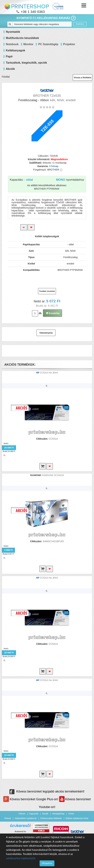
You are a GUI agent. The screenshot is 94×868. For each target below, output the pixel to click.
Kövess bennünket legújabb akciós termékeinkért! (47, 791)
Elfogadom (47, 863)
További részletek (47, 291)
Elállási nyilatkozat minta (77, 818)
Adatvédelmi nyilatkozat (26, 818)
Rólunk (8, 818)
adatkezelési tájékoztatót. (21, 858)
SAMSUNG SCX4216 (53, 475)
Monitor (28, 44)
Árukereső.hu (20, 831)
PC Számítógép (48, 44)
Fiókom (22, 814)
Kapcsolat (34, 814)
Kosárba (53, 313)
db (40, 313)
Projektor (69, 44)
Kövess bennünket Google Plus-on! (31, 799)
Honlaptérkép (58, 814)
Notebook (12, 44)
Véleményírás (46, 333)
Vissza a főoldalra (83, 78)
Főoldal (6, 77)
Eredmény (80, 24)
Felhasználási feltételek (51, 818)
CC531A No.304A (49, 373)
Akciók (45, 814)
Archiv (71, 814)
